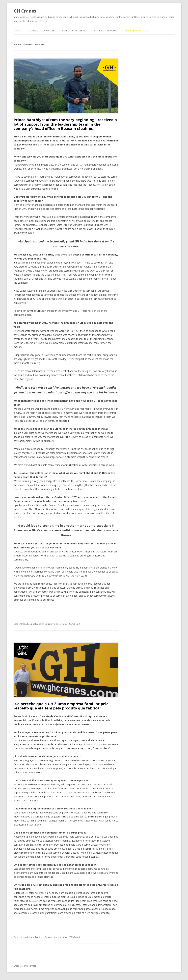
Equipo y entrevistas (55, 624)
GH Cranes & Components (41, 31)
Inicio (17, 31)
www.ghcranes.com (137, 31)
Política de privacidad (106, 31)
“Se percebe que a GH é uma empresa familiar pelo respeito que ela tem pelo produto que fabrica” (61, 706)
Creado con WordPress (25, 966)
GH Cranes (25, 11)
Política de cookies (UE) (74, 31)
